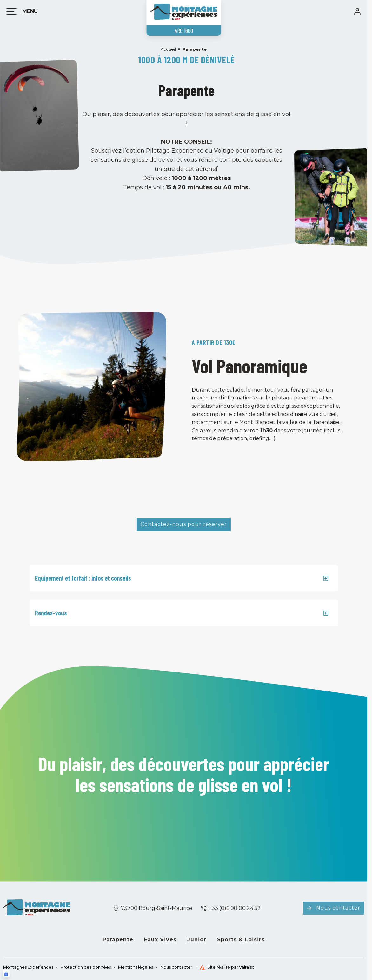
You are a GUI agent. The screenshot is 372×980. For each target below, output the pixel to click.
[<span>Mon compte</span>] (357, 11)
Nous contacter (338, 908)
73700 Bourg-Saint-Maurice (157, 908)
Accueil (168, 49)
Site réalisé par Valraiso (227, 967)
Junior (197, 940)
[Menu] (21, 11)
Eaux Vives (160, 940)
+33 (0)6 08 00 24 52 (235, 908)
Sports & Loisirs (241, 940)
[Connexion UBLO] (6, 974)
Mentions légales (136, 967)
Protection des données (86, 967)
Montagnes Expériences (28, 967)
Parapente (118, 940)
